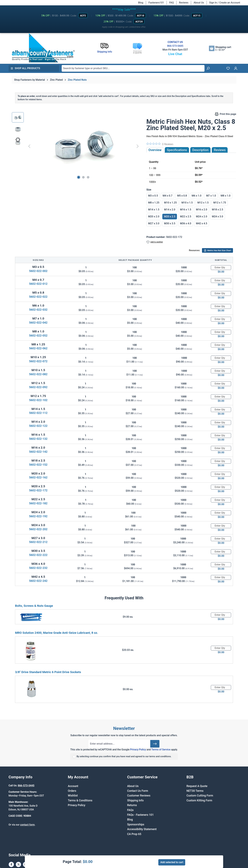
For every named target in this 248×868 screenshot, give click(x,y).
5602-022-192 (38, 516)
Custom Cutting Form (200, 796)
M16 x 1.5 (186, 210)
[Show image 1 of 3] (79, 177)
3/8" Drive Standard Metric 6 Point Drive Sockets (48, 672)
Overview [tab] (155, 150)
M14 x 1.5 (154, 210)
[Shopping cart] (220, 48)
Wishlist (73, 796)
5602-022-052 (38, 336)
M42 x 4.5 (202, 223)
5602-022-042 (38, 323)
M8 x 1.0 (226, 196)
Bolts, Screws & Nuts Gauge (34, 606)
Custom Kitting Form (199, 800)
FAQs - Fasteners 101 (140, 815)
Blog (141, 3)
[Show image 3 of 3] (88, 177)
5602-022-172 (38, 490)
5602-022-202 (38, 529)
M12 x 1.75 (220, 203)
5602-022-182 (38, 503)
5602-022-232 (38, 568)
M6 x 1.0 (197, 196)
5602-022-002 (38, 271)
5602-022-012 (38, 284)
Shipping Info (135, 800)
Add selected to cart (172, 862)
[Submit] (155, 744)
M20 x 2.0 (154, 216)
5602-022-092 (38, 387)
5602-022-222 (38, 555)
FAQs (130, 810)
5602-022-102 (38, 400)
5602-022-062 (38, 348)
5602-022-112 (38, 413)
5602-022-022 (38, 297)
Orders (72, 791)
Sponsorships (136, 824)
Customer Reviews (139, 796)
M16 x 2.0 (202, 210)
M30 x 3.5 (170, 223)
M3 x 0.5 (153, 196)
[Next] (138, 146)
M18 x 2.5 (218, 210)
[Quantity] (221, 268)
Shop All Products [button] (25, 68)
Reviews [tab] (220, 150)
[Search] (208, 68)
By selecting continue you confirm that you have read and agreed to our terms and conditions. (124, 756)
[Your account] (236, 68)
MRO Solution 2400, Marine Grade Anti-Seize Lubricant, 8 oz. (57, 633)
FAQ (172, 3)
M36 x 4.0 (186, 223)
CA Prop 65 (134, 834)
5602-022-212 (38, 542)
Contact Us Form (138, 791)
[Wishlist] (228, 68)
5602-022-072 (38, 361)
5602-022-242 (38, 581)
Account (73, 786)
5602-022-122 (38, 426)
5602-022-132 (38, 439)
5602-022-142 (38, 452)
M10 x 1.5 (187, 203)
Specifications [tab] (177, 150)
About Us (199, 3)
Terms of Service (161, 750)
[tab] (200, 150)
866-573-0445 (175, 46)
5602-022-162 (38, 477)
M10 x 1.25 (170, 203)
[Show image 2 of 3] (83, 177)
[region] (76, 146)
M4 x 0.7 (167, 196)
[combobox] (133, 68)
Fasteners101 (156, 3)
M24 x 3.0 (218, 216)
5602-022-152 (38, 465)
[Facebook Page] (11, 864)
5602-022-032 (38, 310)
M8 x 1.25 (154, 203)
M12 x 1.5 (203, 203)
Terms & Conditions (80, 800)
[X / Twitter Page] (18, 864)
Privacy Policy (138, 750)
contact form (27, 825)
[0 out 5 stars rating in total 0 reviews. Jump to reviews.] (160, 144)
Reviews (184, 3)
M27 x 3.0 (154, 223)
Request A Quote (197, 786)
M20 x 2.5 (170, 216)
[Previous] (29, 146)
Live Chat (175, 54)
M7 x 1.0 (211, 196)
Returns (132, 805)
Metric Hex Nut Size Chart (217, 251)
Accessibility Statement (142, 829)
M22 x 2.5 (186, 216)
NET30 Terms (195, 791)
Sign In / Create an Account (225, 3)
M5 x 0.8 (182, 196)
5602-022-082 (38, 374)
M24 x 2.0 (202, 216)
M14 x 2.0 (170, 210)
